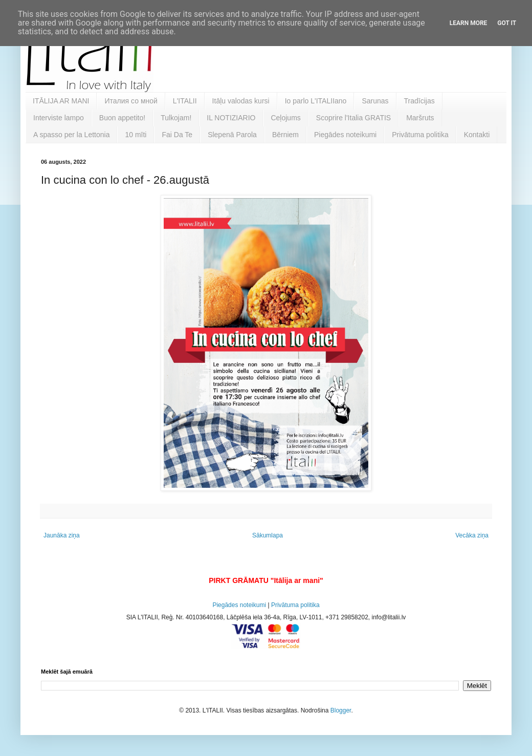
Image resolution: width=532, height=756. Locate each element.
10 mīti (136, 135)
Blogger (341, 710)
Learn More (469, 23)
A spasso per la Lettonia (71, 135)
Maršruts (420, 118)
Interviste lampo (59, 118)
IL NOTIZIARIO (231, 118)
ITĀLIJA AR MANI (61, 101)
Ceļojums (285, 118)
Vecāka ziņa (472, 535)
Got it (507, 23)
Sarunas (375, 101)
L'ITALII (185, 101)
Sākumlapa (268, 535)
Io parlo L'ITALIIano (316, 101)
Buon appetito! (122, 118)
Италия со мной (131, 101)
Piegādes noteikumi (345, 135)
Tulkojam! (176, 118)
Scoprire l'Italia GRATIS (353, 118)
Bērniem (285, 135)
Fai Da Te (177, 135)
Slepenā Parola (232, 135)
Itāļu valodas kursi (241, 101)
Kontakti (477, 135)
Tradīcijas (419, 101)
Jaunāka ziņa (62, 535)
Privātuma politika (420, 135)
